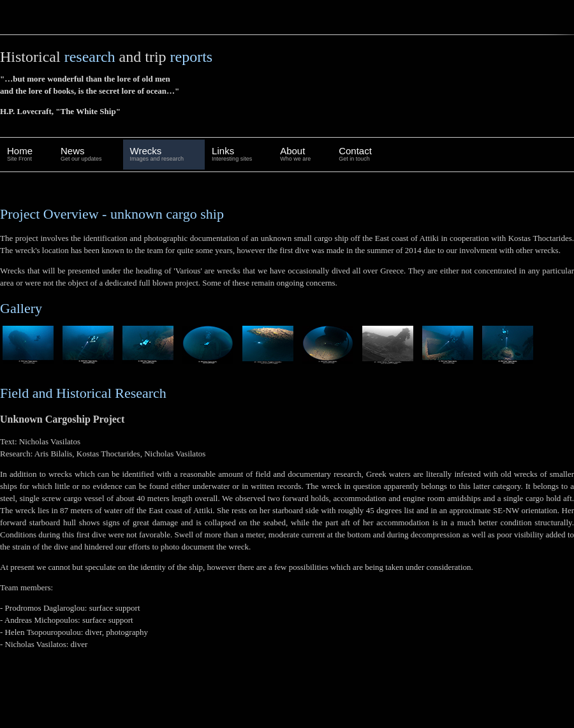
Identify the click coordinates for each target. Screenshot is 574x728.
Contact (355, 154)
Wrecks (157, 154)
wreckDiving (64, 17)
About (295, 154)
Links (232, 154)
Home (20, 154)
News (81, 154)
